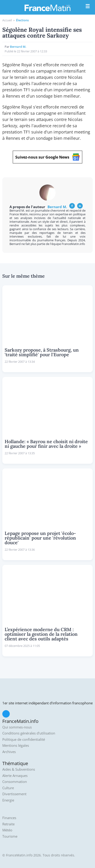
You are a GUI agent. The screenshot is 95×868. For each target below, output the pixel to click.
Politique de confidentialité (24, 739)
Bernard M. (18, 47)
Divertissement (14, 794)
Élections (22, 20)
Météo (7, 830)
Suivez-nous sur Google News (47, 157)
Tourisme (10, 836)
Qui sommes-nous (17, 727)
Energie (8, 800)
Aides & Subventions (19, 769)
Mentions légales (16, 746)
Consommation (15, 782)
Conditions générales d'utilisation (29, 733)
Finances (9, 818)
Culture (8, 788)
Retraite (8, 824)
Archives (9, 752)
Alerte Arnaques (15, 776)
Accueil (7, 20)
